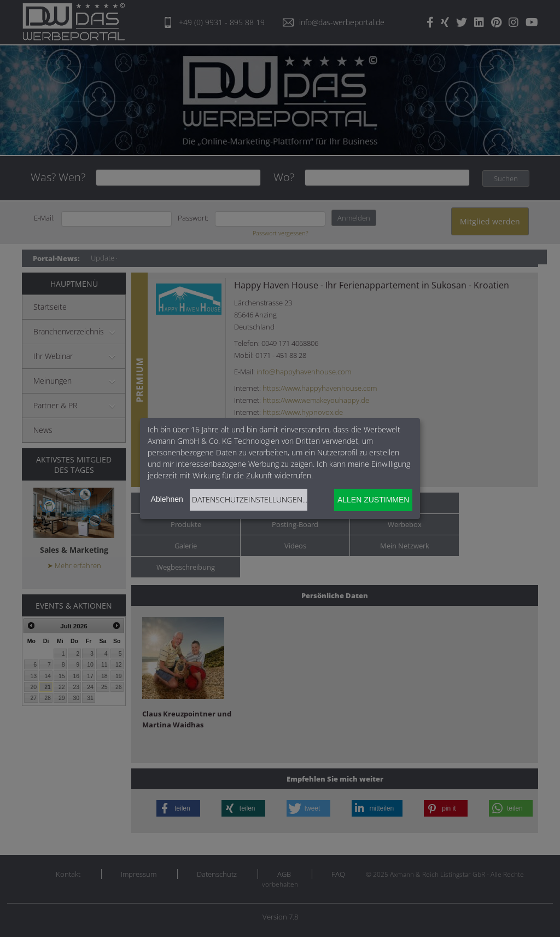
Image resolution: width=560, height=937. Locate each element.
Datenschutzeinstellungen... (250, 499)
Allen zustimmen (373, 500)
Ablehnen (167, 499)
